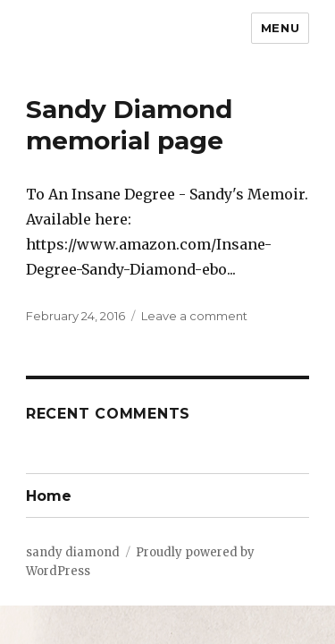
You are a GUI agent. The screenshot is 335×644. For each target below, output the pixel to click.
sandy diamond (73, 552)
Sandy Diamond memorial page (129, 125)
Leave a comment (194, 316)
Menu (280, 28)
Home (49, 496)
